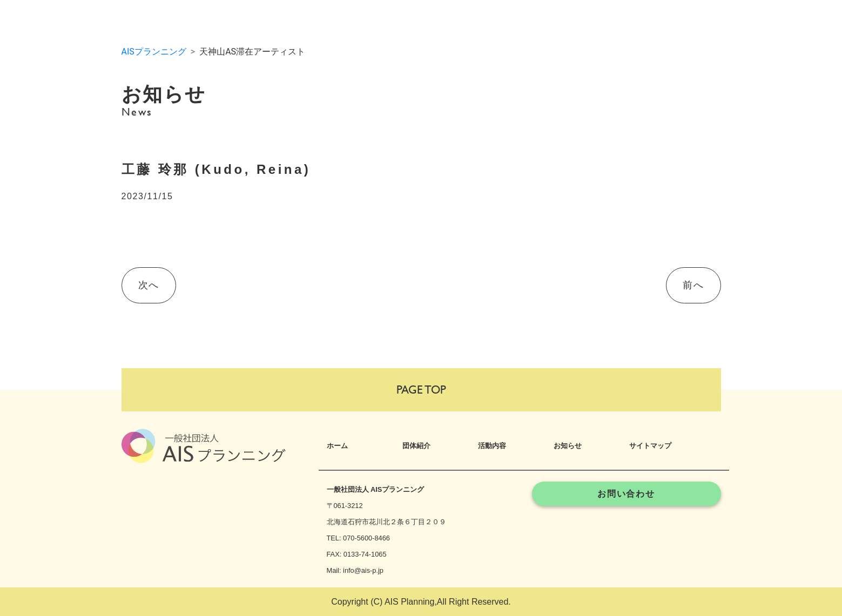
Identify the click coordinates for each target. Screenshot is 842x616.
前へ (693, 285)
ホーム (337, 446)
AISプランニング (154, 52)
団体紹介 (416, 446)
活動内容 (492, 446)
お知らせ (568, 446)
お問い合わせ (626, 494)
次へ (149, 285)
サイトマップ (650, 446)
